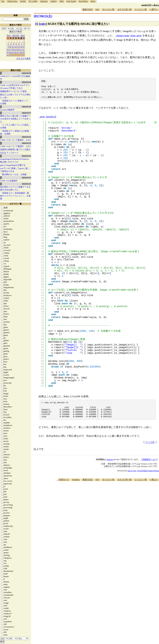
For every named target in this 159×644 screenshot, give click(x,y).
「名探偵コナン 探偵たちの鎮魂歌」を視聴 (15, 132)
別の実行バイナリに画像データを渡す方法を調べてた (15, 188)
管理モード (64, 485)
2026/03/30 (26, 73)
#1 (37, 24)
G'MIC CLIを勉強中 (9, 181)
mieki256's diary (150, 5)
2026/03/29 (26, 82)
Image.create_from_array (129, 35)
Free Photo (83, 1)
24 (10, 52)
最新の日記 (88, 9)
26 (16, 52)
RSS (97, 9)
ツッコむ (150, 447)
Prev (9, 35)
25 (13, 52)
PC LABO (33, 1)
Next (23, 35)
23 (8, 52)
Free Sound (71, 1)
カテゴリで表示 (23, 58)
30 (8, 55)
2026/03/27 (26, 113)
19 (16, 49)
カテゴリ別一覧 (125, 9)
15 (24, 47)
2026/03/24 (26, 156)
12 (16, 47)
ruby (43, 24)
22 (24, 49)
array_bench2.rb (48, 118)
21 (21, 49)
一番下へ (154, 9)
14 (21, 47)
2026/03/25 (26, 143)
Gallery (54, 1)
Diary (93, 1)
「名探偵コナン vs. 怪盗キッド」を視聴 (15, 102)
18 (13, 49)
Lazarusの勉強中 (7, 110)
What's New (12, 1)
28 (21, 52)
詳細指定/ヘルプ (150, 464)
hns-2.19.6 (132, 476)
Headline (76, 485)
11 (13, 47)
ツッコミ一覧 (141, 9)
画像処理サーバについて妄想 (13, 91)
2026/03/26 (26, 137)
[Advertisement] (102, 496)
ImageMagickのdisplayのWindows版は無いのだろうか (15, 160)
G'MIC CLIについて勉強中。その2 (15, 146)
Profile (23, 1)
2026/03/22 (26, 184)
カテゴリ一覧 (16, 204)
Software (44, 1)
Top (3, 1)
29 (24, 52)
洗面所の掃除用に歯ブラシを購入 (15, 149)
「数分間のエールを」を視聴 (13, 174)
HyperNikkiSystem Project (148, 476)
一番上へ (154, 485)
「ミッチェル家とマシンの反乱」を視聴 (15, 126)
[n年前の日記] (62, 16)
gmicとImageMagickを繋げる (13, 165)
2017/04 (16, 35)
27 (18, 52)
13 (18, 47)
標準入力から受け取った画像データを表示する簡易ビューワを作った (15, 119)
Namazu (110, 464)
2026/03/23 (26, 178)
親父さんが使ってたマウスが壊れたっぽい (15, 96)
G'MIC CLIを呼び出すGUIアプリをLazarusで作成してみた (15, 87)
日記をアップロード (9, 153)
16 (8, 49)
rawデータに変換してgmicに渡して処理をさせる (15, 170)
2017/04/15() (43, 16)
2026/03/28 (26, 107)
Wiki (62, 1)
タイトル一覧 (108, 9)
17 (10, 49)
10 (10, 47)
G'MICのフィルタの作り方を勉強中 (15, 78)
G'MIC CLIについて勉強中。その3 (15, 140)
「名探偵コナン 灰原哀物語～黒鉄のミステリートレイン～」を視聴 (15, 196)
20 (18, 49)
